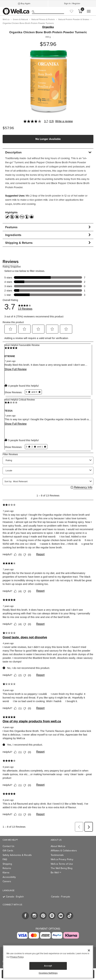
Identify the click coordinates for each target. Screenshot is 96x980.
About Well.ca (58, 846)
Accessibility (9, 877)
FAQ (5, 859)
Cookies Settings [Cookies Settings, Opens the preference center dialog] (48, 973)
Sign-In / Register (72, 3)
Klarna (6, 873)
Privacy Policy (17, 957)
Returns (7, 868)
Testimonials (57, 855)
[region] (48, 962)
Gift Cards (8, 851)
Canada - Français (61, 897)
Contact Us (9, 846)
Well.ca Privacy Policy (62, 859)
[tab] (48, 152)
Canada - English (15, 897)
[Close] (89, 950)
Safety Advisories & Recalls (17, 855)
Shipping (7, 864)
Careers (7, 881)
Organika (48, 27)
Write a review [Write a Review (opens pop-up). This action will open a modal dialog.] (64, 121)
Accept (48, 966)
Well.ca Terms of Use (62, 864)
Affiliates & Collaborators (64, 851)
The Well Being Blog (62, 868)
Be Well (56, 873)
